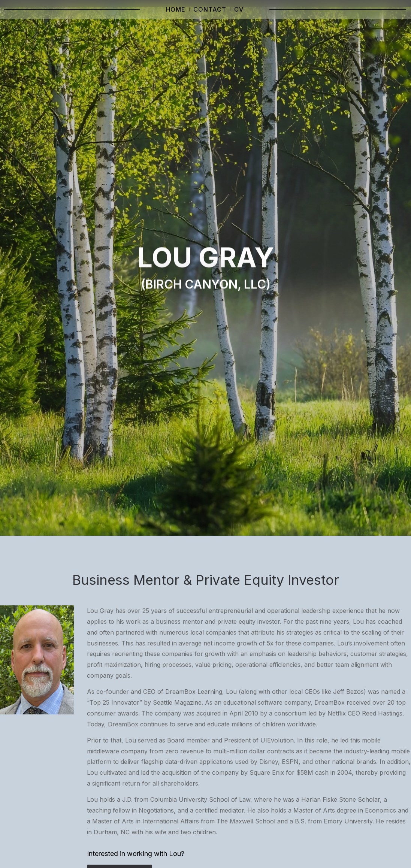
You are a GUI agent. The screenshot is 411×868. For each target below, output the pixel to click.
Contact (210, 9)
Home (176, 9)
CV (239, 9)
